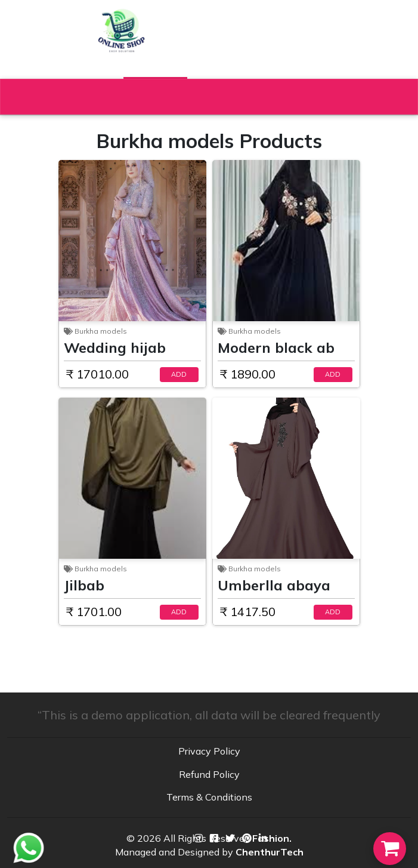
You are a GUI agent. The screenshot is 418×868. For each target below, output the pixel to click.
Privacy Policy (209, 751)
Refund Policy (209, 774)
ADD (179, 374)
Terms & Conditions (209, 797)
